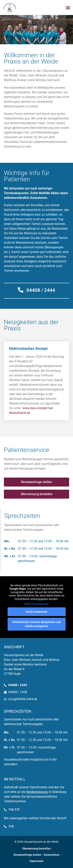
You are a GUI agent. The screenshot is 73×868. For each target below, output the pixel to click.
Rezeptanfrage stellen (27, 855)
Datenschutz (52, 855)
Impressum (36, 861)
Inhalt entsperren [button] (37, 612)
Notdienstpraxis (37, 792)
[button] (68, 8)
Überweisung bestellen (36, 849)
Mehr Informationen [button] (37, 604)
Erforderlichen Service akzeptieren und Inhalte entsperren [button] (37, 624)
